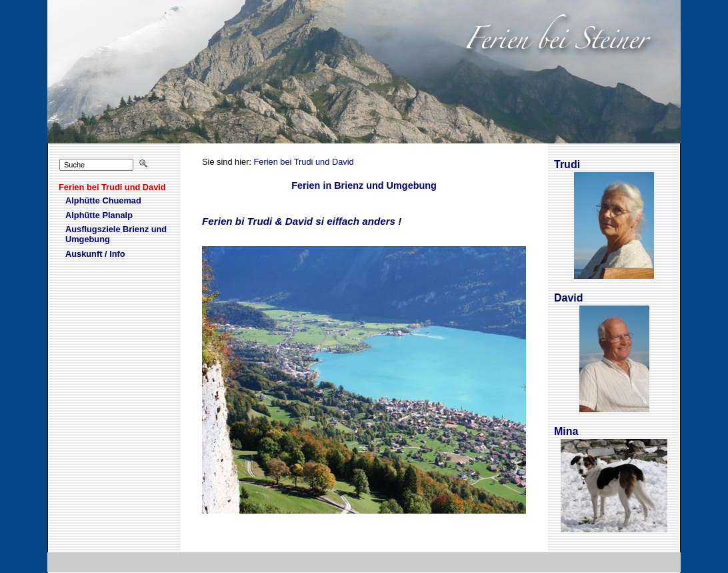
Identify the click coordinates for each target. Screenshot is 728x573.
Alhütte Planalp (90, 215)
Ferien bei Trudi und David (304, 162)
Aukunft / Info (86, 254)
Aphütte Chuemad (94, 201)
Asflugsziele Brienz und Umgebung (107, 234)
